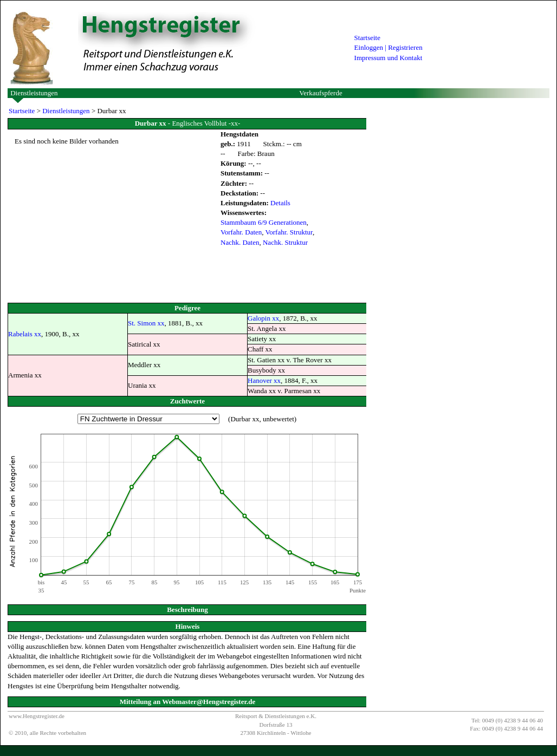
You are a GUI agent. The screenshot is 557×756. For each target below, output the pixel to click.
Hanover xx (264, 380)
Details (280, 203)
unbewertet (278, 419)
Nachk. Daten (240, 242)
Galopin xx (263, 318)
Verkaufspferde (320, 93)
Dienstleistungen (34, 93)
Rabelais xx (25, 334)
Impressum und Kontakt (388, 58)
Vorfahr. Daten (241, 232)
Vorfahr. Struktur (289, 232)
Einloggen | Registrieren (388, 47)
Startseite (367, 38)
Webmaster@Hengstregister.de (209, 702)
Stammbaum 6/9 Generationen (264, 222)
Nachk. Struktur (285, 242)
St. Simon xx (146, 323)
